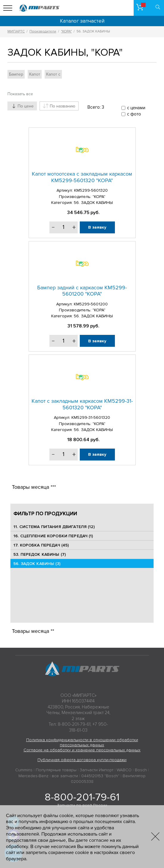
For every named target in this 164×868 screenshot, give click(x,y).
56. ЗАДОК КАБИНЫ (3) (37, 564)
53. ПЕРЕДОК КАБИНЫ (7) (40, 554)
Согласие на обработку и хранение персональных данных (82, 750)
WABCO (124, 770)
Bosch (141, 770)
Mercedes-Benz (33, 776)
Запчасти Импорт (97, 770)
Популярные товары (56, 770)
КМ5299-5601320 (91, 190)
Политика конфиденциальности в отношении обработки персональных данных (82, 742)
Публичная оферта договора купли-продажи (82, 760)
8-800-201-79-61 (82, 797)
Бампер (16, 74)
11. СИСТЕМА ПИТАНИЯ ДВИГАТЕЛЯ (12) (54, 527)
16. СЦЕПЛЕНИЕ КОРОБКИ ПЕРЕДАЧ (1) (53, 536)
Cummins (24, 770)
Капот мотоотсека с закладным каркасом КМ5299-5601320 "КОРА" (82, 177)
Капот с (53, 74)
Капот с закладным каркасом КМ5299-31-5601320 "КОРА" (82, 404)
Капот (35, 74)
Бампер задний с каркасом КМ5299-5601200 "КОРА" (82, 291)
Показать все (20, 94)
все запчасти (65, 776)
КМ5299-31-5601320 (91, 417)
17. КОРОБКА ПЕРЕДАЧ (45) (41, 545)
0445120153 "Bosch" (100, 776)
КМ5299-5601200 (91, 304)
